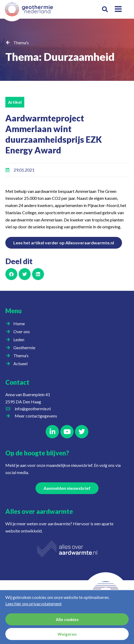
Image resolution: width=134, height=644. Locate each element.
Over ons (23, 332)
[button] (105, 9)
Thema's (21, 43)
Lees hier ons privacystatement (33, 604)
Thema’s (22, 356)
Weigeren (67, 634)
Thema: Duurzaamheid (60, 57)
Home (19, 323)
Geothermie (26, 348)
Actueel (22, 364)
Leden (20, 340)
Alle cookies (67, 619)
